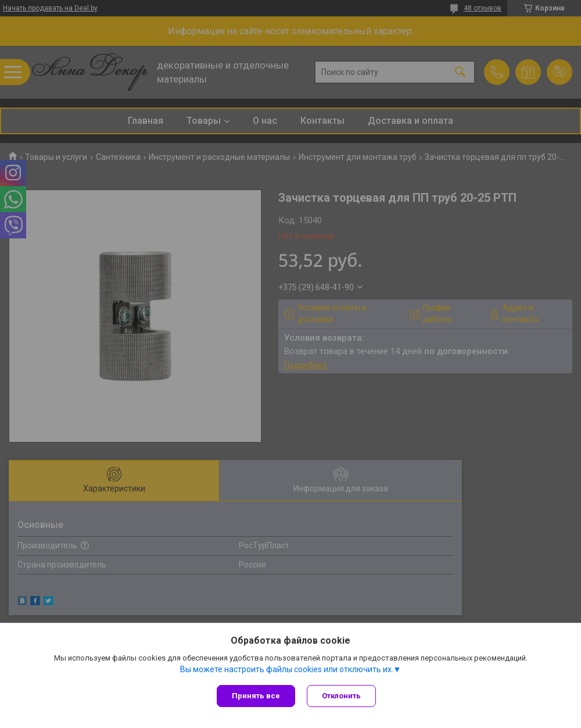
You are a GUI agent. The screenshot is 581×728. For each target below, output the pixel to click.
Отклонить (341, 696)
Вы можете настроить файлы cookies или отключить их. (287, 669)
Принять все (256, 696)
